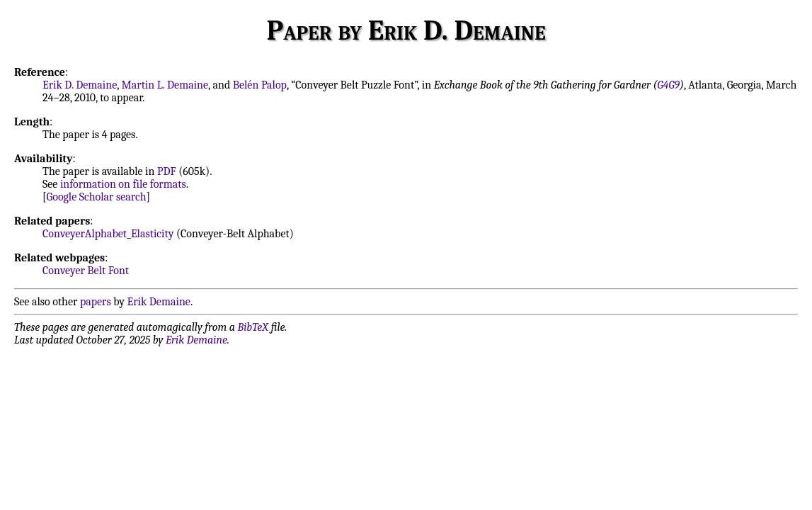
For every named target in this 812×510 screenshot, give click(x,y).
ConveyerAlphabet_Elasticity (108, 234)
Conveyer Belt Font (86, 271)
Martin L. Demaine (165, 85)
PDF (167, 171)
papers (96, 302)
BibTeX (253, 327)
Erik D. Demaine (80, 85)
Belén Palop (260, 85)
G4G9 (668, 85)
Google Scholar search (97, 197)
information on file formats (123, 184)
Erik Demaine (159, 302)
